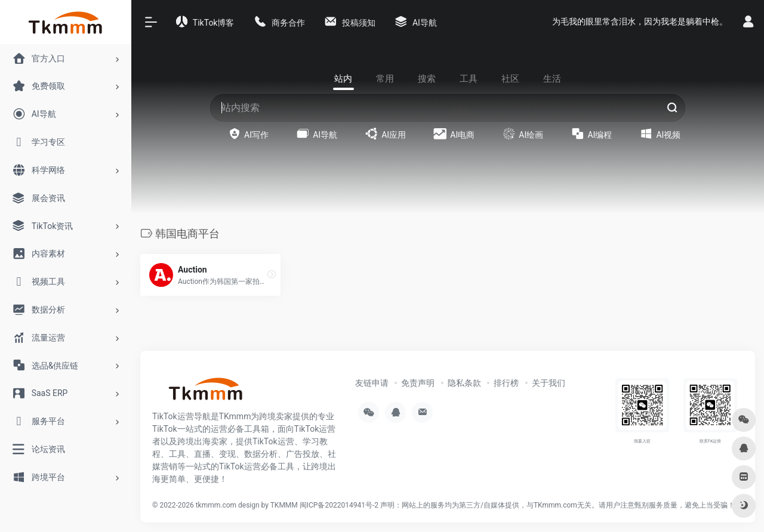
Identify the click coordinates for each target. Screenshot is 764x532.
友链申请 (372, 383)
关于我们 (549, 383)
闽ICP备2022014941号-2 (339, 505)
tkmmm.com (216, 505)
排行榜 (506, 383)
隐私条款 (464, 383)
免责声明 (418, 383)
